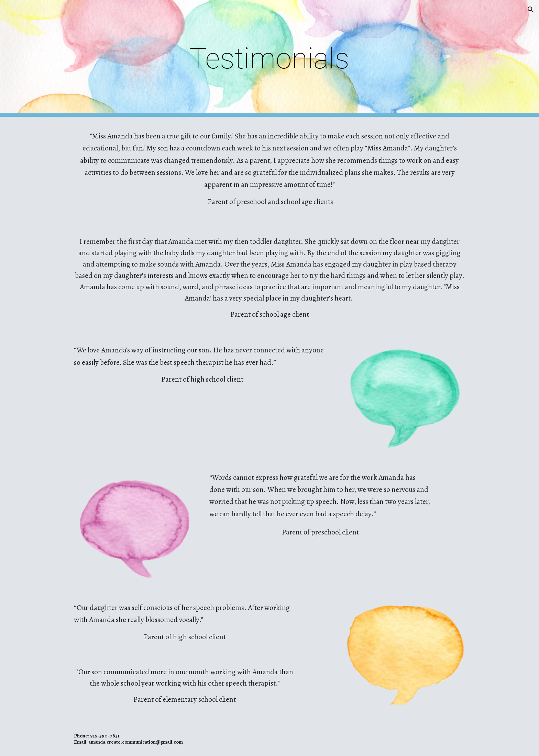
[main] (269, 59)
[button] (531, 10)
